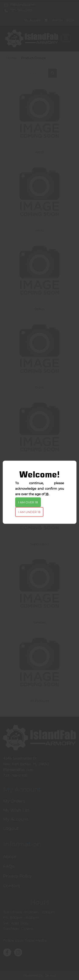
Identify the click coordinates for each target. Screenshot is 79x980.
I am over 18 (28, 502)
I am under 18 (29, 512)
